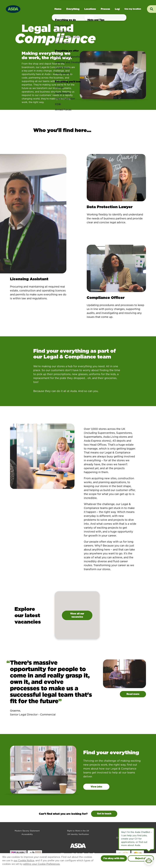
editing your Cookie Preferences (41, 864)
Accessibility (27, 834)
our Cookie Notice (24, 860)
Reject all (141, 858)
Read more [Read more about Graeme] (133, 694)
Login (118, 9)
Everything (73, 9)
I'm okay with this (114, 858)
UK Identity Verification (78, 834)
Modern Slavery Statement (27, 831)
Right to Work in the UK (78, 831)
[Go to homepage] (13, 9)
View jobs (96, 787)
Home (58, 9)
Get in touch (104, 814)
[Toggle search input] (151, 9)
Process (105, 9)
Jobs (133, 9)
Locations (90, 9)
